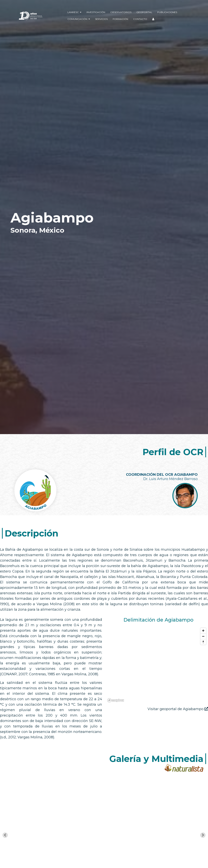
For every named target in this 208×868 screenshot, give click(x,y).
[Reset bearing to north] (203, 642)
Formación (120, 19)
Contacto (140, 19)
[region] (157, 665)
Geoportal (144, 12)
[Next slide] (203, 835)
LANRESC (74, 12)
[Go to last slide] (5, 835)
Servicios (101, 19)
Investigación (96, 12)
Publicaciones (167, 12)
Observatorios (121, 12)
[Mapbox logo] (116, 700)
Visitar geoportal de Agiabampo (178, 709)
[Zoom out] (203, 636)
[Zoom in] (203, 631)
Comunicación (79, 19)
